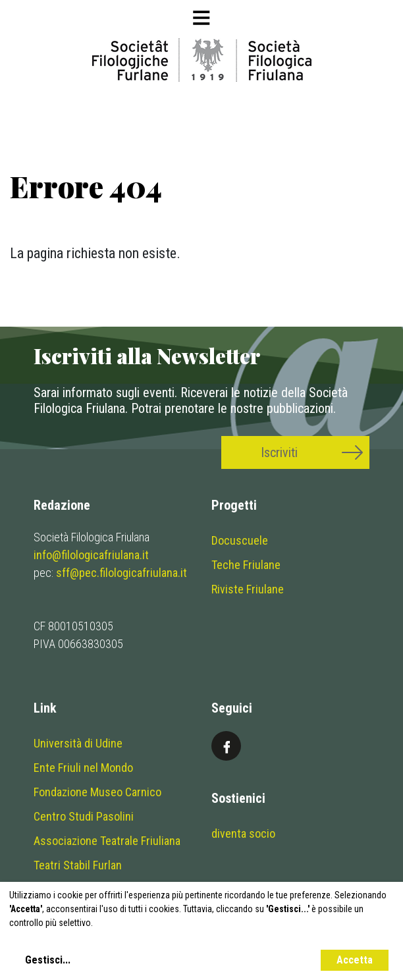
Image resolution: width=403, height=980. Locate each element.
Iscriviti (279, 452)
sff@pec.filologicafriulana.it (121, 573)
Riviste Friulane (248, 589)
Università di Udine (78, 743)
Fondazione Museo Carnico (97, 792)
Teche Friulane (246, 565)
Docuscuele (240, 540)
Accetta (355, 960)
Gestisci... (48, 960)
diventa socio (243, 833)
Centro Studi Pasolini (84, 816)
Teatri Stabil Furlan (78, 865)
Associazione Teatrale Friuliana (107, 841)
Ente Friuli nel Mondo (83, 768)
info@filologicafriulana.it (91, 555)
